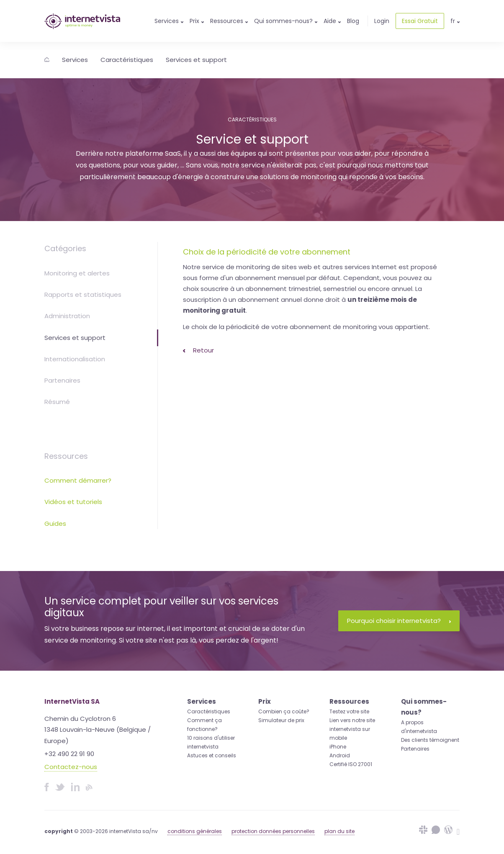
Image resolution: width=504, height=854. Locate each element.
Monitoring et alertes (77, 273)
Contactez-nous (71, 767)
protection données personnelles (273, 831)
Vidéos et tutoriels (73, 502)
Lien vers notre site (352, 720)
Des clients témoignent (430, 740)
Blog (353, 21)
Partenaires (62, 380)
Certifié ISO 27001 (351, 764)
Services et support (196, 60)
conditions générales (195, 831)
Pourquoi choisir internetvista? (399, 621)
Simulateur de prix (281, 720)
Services (75, 60)
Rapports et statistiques (83, 295)
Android (340, 755)
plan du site (339, 831)
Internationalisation (75, 359)
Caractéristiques (127, 60)
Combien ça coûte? (284, 711)
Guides (55, 523)
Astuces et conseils (212, 755)
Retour (198, 350)
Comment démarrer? (78, 480)
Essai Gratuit (420, 21)
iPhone (338, 747)
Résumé (57, 402)
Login (382, 21)
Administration (67, 316)
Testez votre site (349, 711)
